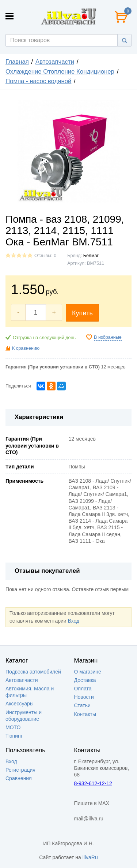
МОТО (13, 727)
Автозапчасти (55, 62)
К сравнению (26, 348)
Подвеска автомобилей (33, 672)
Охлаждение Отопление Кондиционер (60, 72)
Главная (17, 62)
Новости (84, 697)
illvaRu (90, 857)
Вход (73, 621)
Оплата (83, 689)
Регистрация (20, 770)
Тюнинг (14, 736)
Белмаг (91, 256)
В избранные (108, 337)
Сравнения (19, 778)
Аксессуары (20, 704)
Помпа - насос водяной (38, 81)
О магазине (88, 672)
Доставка (85, 680)
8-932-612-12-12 (93, 783)
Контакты (85, 714)
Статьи (82, 705)
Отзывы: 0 (45, 256)
